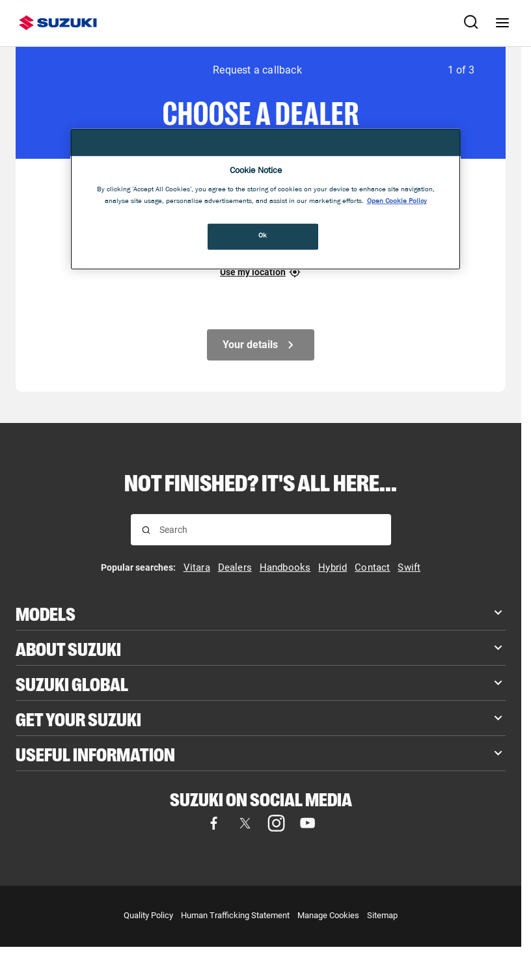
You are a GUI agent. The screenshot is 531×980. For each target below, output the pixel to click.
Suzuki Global (72, 683)
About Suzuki (68, 648)
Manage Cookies (328, 915)
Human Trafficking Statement (235, 915)
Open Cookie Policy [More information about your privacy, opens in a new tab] (397, 201)
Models (46, 613)
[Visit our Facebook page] (214, 823)
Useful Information (95, 753)
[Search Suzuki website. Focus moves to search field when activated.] (471, 23)
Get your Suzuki (78, 718)
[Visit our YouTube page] (308, 823)
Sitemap (382, 915)
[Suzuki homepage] (58, 23)
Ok (263, 236)
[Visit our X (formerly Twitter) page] (245, 823)
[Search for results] (146, 530)
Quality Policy (148, 915)
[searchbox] (270, 530)
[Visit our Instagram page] (277, 823)
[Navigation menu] (502, 23)
